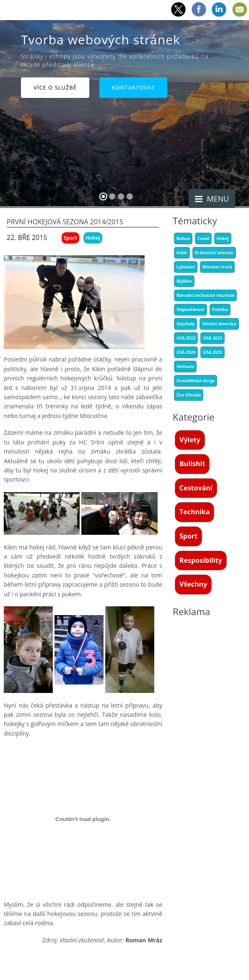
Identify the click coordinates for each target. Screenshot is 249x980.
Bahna (183, 239)
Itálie (182, 253)
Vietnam (185, 367)
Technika (195, 512)
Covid (203, 239)
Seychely (185, 324)
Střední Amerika (219, 324)
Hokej (223, 239)
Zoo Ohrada (189, 395)
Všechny (193, 584)
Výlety (190, 440)
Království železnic (214, 253)
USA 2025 (212, 352)
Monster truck (217, 267)
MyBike (184, 281)
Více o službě (55, 87)
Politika (220, 310)
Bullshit (192, 464)
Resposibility (201, 560)
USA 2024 (186, 352)
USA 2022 (186, 338)
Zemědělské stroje (196, 381)
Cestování (196, 488)
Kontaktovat (134, 87)
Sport (188, 536)
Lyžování (186, 267)
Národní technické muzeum (205, 295)
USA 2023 (212, 338)
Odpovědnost (191, 310)
